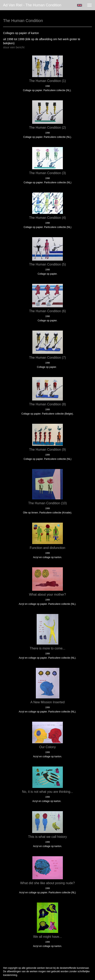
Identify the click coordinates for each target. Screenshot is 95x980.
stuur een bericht (14, 47)
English (80, 5)
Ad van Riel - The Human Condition (32, 5)
